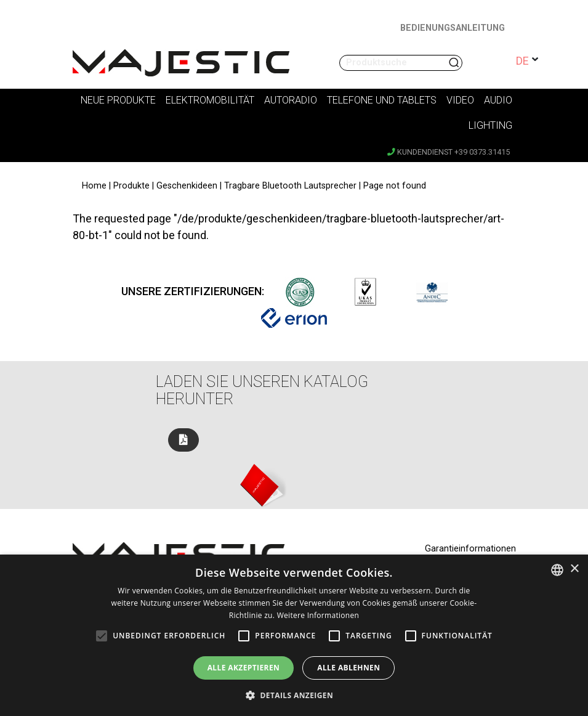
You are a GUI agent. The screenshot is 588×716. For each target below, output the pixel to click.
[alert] (294, 635)
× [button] (574, 569)
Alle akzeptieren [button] (244, 668)
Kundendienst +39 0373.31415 (449, 152)
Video (460, 100)
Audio (498, 100)
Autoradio (291, 100)
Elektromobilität (210, 100)
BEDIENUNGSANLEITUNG (453, 28)
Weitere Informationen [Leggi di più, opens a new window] (318, 615)
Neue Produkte (118, 100)
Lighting (490, 125)
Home (94, 186)
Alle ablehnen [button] (348, 668)
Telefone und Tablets (382, 100)
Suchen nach (455, 63)
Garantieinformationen (470, 549)
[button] (294, 695)
